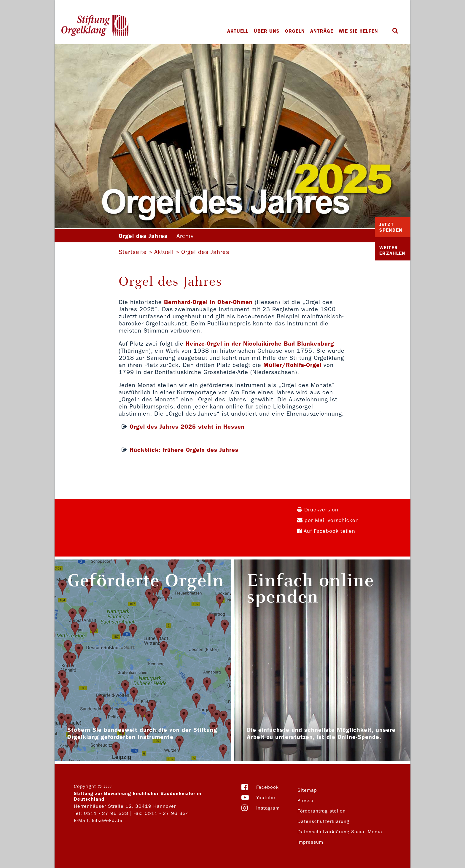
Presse (305, 801)
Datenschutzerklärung (323, 821)
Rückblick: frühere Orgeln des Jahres (184, 450)
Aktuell (238, 31)
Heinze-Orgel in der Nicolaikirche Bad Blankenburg (260, 344)
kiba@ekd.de (107, 820)
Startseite (133, 252)
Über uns (267, 31)
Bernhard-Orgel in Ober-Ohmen (208, 302)
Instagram (268, 808)
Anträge (322, 31)
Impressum (310, 842)
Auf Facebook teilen (326, 531)
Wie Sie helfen (358, 31)
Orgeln (295, 31)
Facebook (267, 787)
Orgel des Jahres (205, 252)
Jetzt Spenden (391, 227)
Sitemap (307, 790)
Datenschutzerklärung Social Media (340, 832)
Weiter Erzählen (392, 250)
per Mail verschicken (328, 520)
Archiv (185, 236)
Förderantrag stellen (322, 811)
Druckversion (318, 510)
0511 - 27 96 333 (106, 813)
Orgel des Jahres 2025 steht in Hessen (187, 427)
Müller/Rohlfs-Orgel (292, 365)
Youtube (266, 798)
